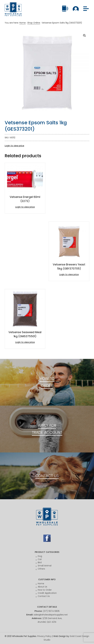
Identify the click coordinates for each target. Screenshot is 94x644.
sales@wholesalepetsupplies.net (51, 615)
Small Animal (45, 566)
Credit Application (47, 593)
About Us (42, 587)
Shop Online (34, 23)
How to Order (45, 590)
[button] (84, 36)
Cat (40, 559)
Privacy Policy (44, 636)
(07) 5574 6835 (51, 611)
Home (23, 23)
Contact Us (44, 596)
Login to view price (14, 146)
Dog (40, 556)
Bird (40, 562)
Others (41, 569)
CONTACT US (47, 476)
